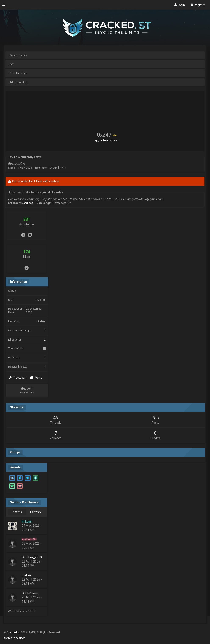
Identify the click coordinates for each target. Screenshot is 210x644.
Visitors (17, 512)
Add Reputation (19, 82)
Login (180, 5)
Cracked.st (14, 632)
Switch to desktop (15, 638)
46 (56, 418)
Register (198, 5)
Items (36, 378)
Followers (36, 512)
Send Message (18, 73)
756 (155, 418)
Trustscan (17, 378)
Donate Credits (18, 55)
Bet (12, 64)
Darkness (27, 203)
